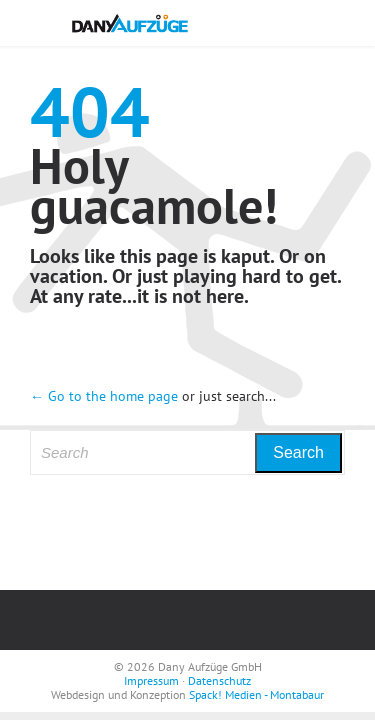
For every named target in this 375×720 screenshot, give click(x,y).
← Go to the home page (104, 396)
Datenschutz (219, 680)
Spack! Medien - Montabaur (256, 694)
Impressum (151, 680)
